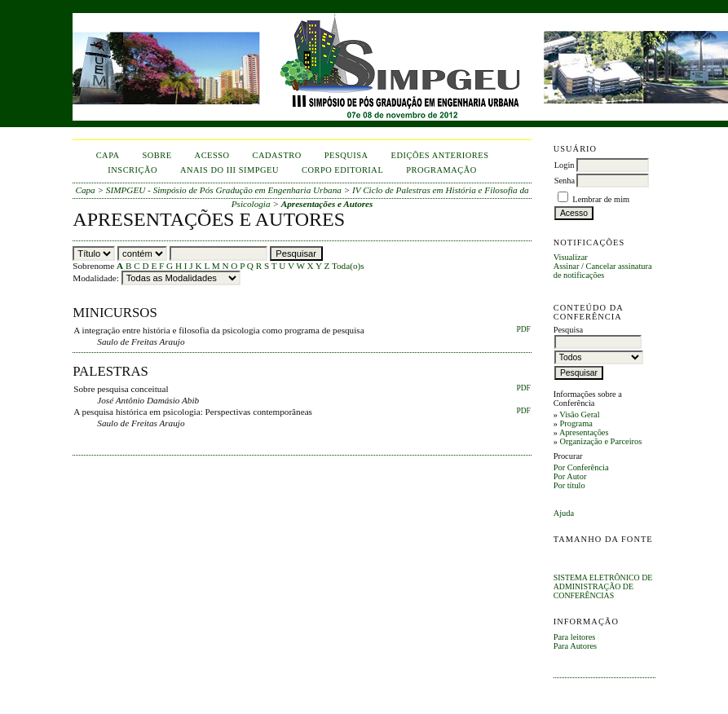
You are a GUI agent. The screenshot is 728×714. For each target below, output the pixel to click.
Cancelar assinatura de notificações (603, 271)
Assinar (567, 266)
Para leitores (575, 637)
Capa (108, 155)
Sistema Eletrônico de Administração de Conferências (603, 586)
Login (565, 165)
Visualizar (571, 257)
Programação (441, 170)
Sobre (157, 155)
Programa (576, 423)
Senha (565, 181)
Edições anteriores (440, 155)
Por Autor (570, 476)
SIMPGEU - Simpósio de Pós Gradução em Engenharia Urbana (224, 190)
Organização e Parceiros (600, 441)
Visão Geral (579, 414)
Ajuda (564, 513)
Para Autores (575, 646)
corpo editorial (342, 170)
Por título (569, 485)
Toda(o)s (348, 266)
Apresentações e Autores (327, 204)
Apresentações (584, 432)
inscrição (132, 170)
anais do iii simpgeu (229, 170)
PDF (523, 329)
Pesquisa (346, 155)
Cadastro (277, 155)
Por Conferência (581, 467)
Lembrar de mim (601, 199)
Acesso (212, 155)
